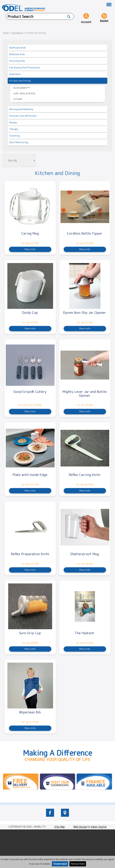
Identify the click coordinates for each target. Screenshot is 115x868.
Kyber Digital (99, 827)
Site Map (60, 827)
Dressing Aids (17, 61)
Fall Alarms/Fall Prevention (25, 68)
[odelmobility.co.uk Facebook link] (50, 816)
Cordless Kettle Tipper (85, 233)
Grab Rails (15, 74)
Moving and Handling (21, 109)
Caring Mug (30, 233)
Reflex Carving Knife (85, 475)
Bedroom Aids (17, 54)
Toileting (15, 136)
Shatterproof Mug (85, 554)
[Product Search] (69, 16)
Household (17, 33)
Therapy (14, 129)
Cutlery (18, 99)
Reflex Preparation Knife (30, 554)
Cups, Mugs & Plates (24, 94)
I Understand (60, 864)
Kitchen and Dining (20, 81)
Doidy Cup (30, 313)
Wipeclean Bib (30, 712)
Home (6, 33)
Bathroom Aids (18, 48)
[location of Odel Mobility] (65, 816)
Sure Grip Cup (30, 633)
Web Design (80, 827)
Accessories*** (22, 88)
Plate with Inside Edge (30, 475)
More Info (30, 249)
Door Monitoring (19, 142)
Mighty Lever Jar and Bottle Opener (85, 394)
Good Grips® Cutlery (30, 392)
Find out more (78, 864)
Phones (13, 123)
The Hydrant (85, 633)
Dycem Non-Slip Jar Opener (85, 313)
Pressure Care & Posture (23, 116)
